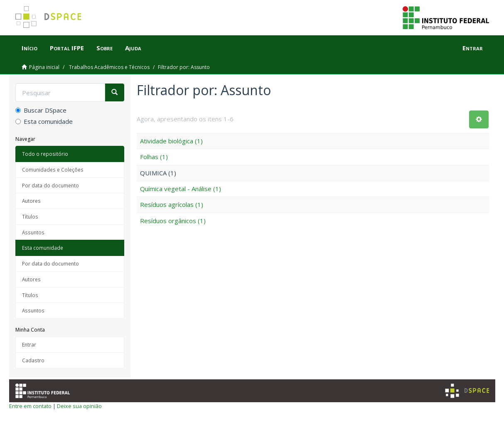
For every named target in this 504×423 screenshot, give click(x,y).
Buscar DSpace (41, 110)
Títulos (30, 216)
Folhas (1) (154, 157)
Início (30, 48)
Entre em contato (30, 406)
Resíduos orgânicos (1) (173, 221)
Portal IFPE (67, 48)
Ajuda (133, 48)
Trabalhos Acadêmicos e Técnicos (109, 67)
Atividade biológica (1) (171, 141)
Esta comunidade (44, 121)
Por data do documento (50, 185)
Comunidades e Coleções (53, 170)
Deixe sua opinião (79, 406)
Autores (31, 201)
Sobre (104, 48)
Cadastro (33, 360)
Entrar (29, 344)
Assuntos (33, 232)
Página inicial (44, 67)
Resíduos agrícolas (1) (172, 204)
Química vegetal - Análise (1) (181, 189)
